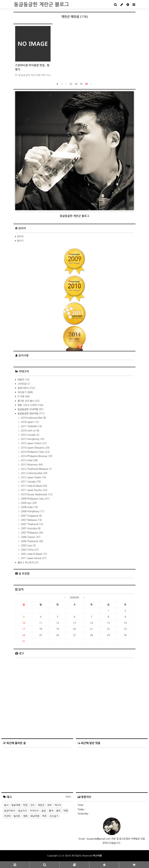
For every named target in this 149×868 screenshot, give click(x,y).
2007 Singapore (31, 516)
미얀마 (7, 816)
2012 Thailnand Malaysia (36, 469)
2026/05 (74, 598)
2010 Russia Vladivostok (36, 494)
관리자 (20, 237)
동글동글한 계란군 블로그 (41, 4)
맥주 (44, 816)
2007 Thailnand (32, 524)
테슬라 (23, 380)
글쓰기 (20, 241)
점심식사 (23, 811)
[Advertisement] (74, 693)
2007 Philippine (32, 533)
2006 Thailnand (32, 541)
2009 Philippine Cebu (35, 499)
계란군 (41, 805)
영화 (25, 816)
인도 (33, 805)
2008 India (29, 507)
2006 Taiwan (30, 537)
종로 (58, 811)
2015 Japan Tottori (33, 443)
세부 (49, 805)
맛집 (25, 805)
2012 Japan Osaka (33, 477)
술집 (44, 811)
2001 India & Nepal (34, 554)
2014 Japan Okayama (35, 448)
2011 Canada (31, 482)
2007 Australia (30, 528)
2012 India (29, 460)
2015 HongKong (32, 439)
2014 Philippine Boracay (36, 456)
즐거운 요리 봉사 (28, 401)
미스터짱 (98, 856)
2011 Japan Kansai (33, 558)
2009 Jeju (28, 503)
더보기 (68, 797)
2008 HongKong (32, 511)
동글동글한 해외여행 (31, 414)
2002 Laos (28, 545)
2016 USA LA (30, 431)
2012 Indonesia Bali (34, 473)
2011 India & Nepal (34, 486)
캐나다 (58, 805)
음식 (6, 805)
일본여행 (16, 805)
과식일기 (25, 392)
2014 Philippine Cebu (35, 452)
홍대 (51, 811)
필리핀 (17, 816)
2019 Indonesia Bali (33, 418)
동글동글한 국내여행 (30, 409)
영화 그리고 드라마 (30, 405)
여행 (66, 811)
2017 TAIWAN (31, 426)
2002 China (29, 550)
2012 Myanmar (32, 465)
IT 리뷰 (23, 396)
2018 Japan (29, 422)
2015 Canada (30, 435)
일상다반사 (26, 388)
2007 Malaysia (31, 520)
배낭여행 (35, 816)
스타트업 (24, 384)
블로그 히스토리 (28, 563)
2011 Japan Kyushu (34, 490)
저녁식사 (34, 811)
